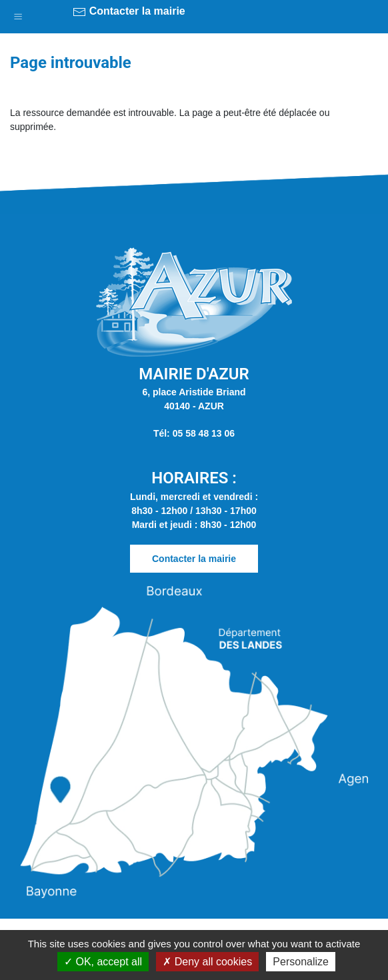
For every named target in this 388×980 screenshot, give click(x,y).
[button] (18, 13)
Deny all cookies (207, 962)
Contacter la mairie (129, 12)
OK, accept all (103, 962)
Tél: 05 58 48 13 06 (194, 433)
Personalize (301, 962)
